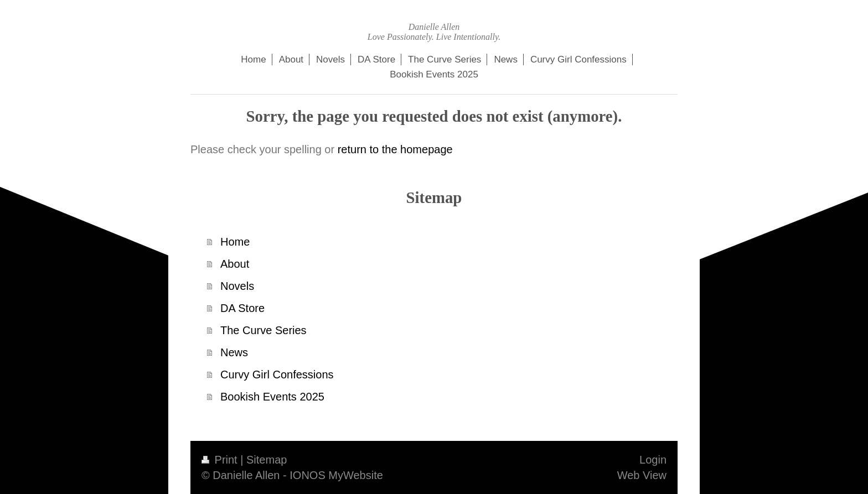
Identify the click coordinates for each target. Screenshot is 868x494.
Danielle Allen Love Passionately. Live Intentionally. (434, 32)
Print (221, 460)
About (235, 264)
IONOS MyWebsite (336, 475)
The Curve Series (263, 330)
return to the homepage (395, 149)
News (234, 352)
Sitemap (267, 460)
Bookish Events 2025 (272, 397)
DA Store (242, 308)
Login (653, 460)
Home (235, 242)
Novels (237, 286)
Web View (642, 475)
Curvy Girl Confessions (277, 375)
